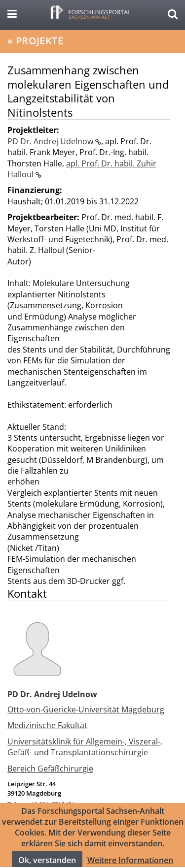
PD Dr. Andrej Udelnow (51, 141)
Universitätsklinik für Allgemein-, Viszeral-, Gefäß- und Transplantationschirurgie (85, 747)
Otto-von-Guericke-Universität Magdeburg (86, 709)
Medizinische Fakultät (47, 725)
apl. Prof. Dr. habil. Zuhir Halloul (82, 169)
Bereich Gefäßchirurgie (50, 769)
